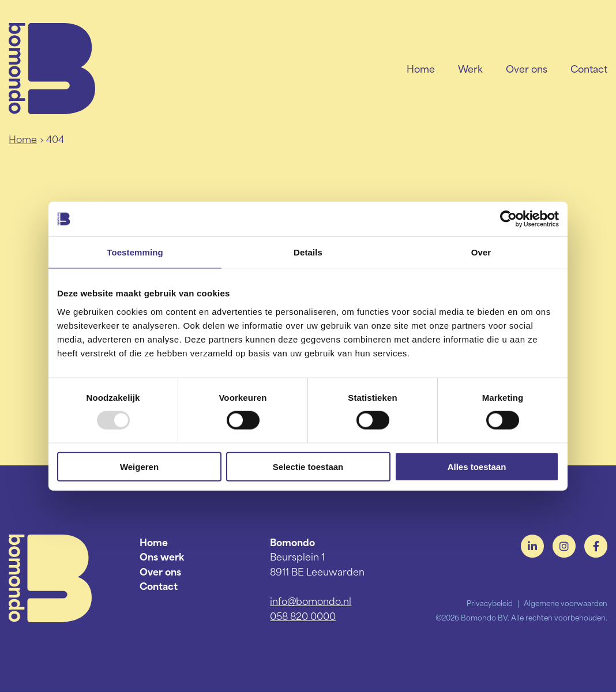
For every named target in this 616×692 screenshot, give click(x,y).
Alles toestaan (477, 466)
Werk (470, 68)
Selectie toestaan (308, 466)
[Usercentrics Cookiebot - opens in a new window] (508, 219)
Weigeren (139, 466)
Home (421, 68)
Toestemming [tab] (135, 252)
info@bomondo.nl (311, 600)
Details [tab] (308, 252)
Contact (589, 68)
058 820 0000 (303, 615)
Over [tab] (481, 252)
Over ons (527, 68)
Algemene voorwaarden (566, 603)
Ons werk (162, 556)
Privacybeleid (490, 603)
